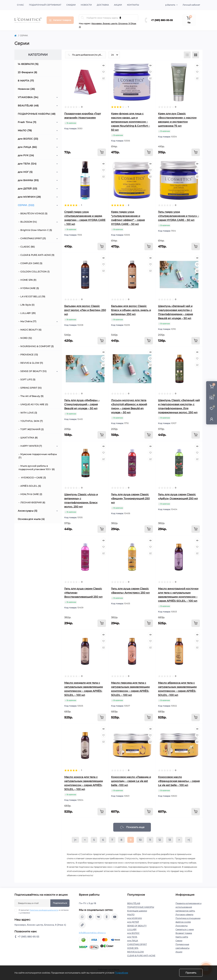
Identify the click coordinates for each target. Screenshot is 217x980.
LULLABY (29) (28, 313)
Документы (181, 926)
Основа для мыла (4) (31, 519)
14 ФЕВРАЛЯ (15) (28, 64)
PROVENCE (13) (29, 355)
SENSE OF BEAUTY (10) (33, 371)
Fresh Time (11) (27, 122)
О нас (20, 5)
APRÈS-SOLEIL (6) (31, 486)
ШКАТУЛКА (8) (29, 438)
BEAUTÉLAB (134, 903)
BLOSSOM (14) (29, 222)
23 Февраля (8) (27, 72)
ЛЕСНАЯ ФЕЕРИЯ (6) (33, 502)
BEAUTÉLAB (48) (28, 106)
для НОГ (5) (25, 172)
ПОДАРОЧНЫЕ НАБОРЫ (141, 907)
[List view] (187, 55)
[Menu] (60, 20)
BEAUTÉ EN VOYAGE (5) (34, 213)
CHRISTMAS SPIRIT (137, 944)
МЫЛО (131, 915)
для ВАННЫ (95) (28, 180)
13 (170, 840)
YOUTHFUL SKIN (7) (32, 421)
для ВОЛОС (133, 933)
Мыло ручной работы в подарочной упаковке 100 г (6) (37, 468)
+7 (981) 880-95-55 (162, 20)
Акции (118, 5)
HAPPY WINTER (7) (31, 446)
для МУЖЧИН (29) (29, 197)
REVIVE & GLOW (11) (32, 363)
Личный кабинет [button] (191, 5)
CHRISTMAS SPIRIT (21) (33, 238)
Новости (86, 5)
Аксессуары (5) (28, 511)
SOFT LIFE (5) (28, 379)
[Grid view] (196, 55)
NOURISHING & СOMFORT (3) (37, 346)
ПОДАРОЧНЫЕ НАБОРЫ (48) (37, 114)
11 (150, 840)
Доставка (103, 5)
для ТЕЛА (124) (27, 164)
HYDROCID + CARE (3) (33, 478)
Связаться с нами (185, 929)
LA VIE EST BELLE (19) (33, 296)
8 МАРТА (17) (26, 81)
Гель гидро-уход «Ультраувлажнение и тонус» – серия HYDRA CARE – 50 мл (179, 216)
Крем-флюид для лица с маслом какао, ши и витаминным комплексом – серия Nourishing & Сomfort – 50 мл (130, 122)
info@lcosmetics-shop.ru (92, 933)
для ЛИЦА (133, 941)
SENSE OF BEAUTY (137, 926)
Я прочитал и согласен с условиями (44, 911)
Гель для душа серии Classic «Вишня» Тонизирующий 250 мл (130, 498)
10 (140, 840)
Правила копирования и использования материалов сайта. (188, 907)
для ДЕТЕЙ (133, 922)
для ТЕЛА (132, 937)
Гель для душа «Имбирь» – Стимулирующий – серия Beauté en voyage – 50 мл (82, 404)
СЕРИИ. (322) (26, 205)
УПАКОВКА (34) (28, 97)
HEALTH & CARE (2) (31, 494)
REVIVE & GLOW (135, 952)
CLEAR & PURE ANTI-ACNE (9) (37, 255)
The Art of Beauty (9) (32, 396)
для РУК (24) (26, 155)
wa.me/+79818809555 (82, 917)
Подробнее (121, 973)
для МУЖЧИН (135, 918)
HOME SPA (133, 948)
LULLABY (132, 929)
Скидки (71, 5)
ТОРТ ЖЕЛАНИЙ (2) (32, 429)
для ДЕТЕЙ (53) (27, 189)
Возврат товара (184, 933)
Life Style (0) (27, 305)
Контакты (133, 5)
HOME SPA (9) (28, 280)
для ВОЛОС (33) (28, 139)
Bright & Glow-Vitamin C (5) (36, 230)
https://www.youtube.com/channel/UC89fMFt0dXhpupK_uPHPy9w (115, 917)
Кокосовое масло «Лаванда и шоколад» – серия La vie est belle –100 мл (131, 781)
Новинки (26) (26, 89)
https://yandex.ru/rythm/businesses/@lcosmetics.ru (82, 925)
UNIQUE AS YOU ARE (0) (34, 404)
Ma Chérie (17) (28, 321)
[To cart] (102, 152)
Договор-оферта (184, 915)
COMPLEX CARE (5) (31, 263)
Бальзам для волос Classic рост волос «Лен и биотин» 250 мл (85, 310)
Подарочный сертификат (45, 5)
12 (160, 840)
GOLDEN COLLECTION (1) (35, 272)
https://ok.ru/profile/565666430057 (107, 917)
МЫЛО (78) (25, 130)
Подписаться (60, 903)
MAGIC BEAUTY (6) (31, 330)
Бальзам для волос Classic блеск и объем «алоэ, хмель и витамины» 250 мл (131, 310)
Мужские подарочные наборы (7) (38, 456)
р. (170, 5)
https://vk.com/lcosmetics (98, 917)
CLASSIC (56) (28, 247)
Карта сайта (182, 937)
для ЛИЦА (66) (27, 147)
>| (189, 840)
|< (75, 840)
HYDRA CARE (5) (30, 288)
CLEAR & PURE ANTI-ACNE (141, 956)
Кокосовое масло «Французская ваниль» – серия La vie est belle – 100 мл (179, 781)
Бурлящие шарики (137, 911)
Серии (179, 941)
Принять (191, 973)
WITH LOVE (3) (29, 413)
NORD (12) (26, 338)
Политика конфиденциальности (44, 910)
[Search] (83, 18)
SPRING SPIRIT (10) (31, 388)
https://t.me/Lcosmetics (90, 917)
